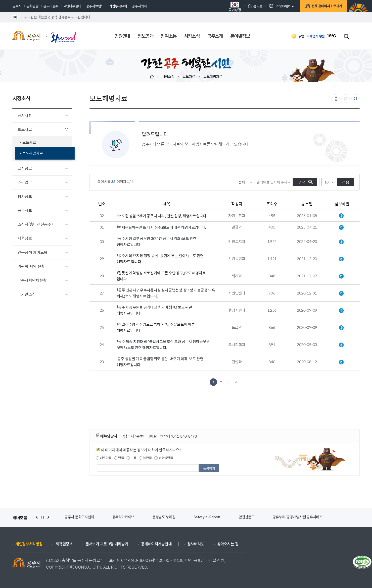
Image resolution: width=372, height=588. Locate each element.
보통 (131, 458)
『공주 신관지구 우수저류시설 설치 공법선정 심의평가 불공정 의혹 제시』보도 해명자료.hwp (341, 294)
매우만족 (104, 458)
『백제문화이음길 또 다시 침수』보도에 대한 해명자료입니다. (161, 227)
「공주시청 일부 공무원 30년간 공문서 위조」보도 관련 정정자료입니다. (157, 241)
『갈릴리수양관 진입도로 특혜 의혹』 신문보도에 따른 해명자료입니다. (156, 327)
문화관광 (32, 6)
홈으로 (255, 6)
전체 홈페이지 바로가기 (326, 7)
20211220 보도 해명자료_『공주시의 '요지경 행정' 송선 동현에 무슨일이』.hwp (341, 259)
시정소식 (168, 76)
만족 (119, 458)
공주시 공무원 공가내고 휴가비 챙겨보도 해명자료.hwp (341, 311)
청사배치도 (196, 544)
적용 (346, 182)
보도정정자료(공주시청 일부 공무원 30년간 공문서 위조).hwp (341, 242)
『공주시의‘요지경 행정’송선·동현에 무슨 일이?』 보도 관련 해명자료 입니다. (160, 259)
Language (279, 6)
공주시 (17, 6)
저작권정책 (64, 544)
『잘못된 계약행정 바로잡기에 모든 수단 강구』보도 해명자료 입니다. (161, 276)
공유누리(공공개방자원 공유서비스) (344, 517)
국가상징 (235, 7)
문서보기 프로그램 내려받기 (107, 544)
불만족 (145, 458)
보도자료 (189, 76)
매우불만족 (164, 458)
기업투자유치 (118, 6)
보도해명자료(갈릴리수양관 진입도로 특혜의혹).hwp (341, 328)
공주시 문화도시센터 (125, 517)
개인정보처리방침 (29, 544)
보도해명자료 (213, 76)
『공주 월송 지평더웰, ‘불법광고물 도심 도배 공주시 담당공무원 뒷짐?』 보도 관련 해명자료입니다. (163, 344)
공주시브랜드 (95, 6)
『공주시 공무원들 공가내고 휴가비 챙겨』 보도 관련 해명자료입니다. (154, 310)
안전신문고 (293, 517)
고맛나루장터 (72, 6)
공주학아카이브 (169, 517)
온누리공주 (51, 6)
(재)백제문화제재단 (79, 517)
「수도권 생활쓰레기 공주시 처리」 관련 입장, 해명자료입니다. (162, 216)
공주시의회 (139, 6)
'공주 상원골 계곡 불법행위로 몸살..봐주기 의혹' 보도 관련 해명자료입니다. (160, 362)
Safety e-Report (253, 517)
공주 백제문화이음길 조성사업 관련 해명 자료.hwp (341, 228)
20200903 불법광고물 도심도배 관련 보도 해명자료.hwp (341, 345)
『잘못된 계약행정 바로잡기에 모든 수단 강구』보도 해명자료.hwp (341, 276)
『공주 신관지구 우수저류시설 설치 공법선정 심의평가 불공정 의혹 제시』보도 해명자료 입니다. (166, 293)
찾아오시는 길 (228, 544)
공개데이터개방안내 (156, 544)
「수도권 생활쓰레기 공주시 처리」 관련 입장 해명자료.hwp (341, 216)
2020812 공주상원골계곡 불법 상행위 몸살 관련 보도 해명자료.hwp (341, 362)
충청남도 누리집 (210, 517)
